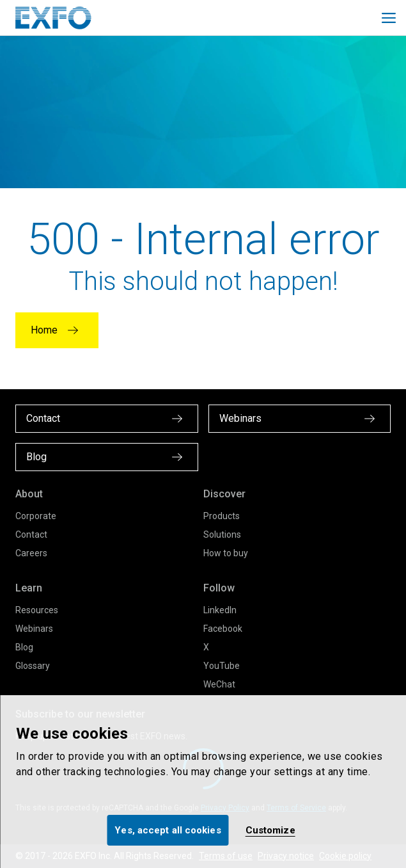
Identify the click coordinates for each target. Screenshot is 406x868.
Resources (37, 610)
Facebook (223, 629)
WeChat (219, 684)
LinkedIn (220, 610)
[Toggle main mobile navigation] (389, 18)
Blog (24, 647)
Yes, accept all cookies (168, 830)
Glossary (33, 666)
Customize (270, 830)
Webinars (34, 629)
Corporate (36, 516)
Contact (31, 534)
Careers (31, 553)
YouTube (222, 666)
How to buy (226, 553)
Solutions (222, 534)
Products (222, 516)
